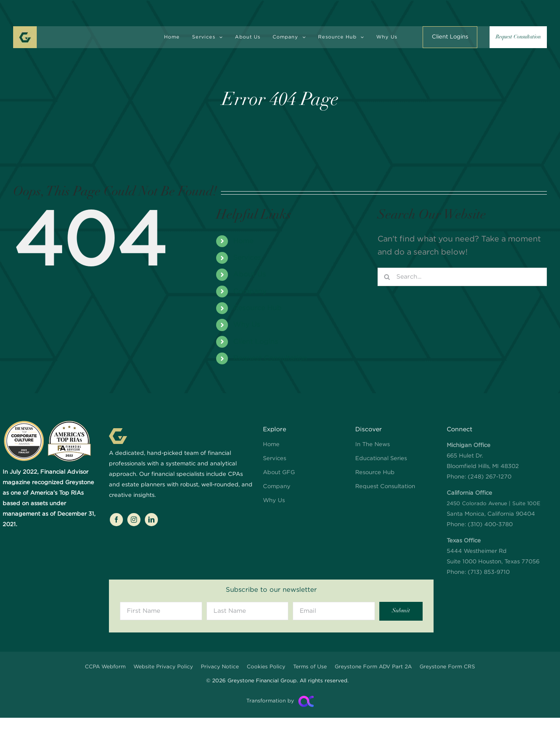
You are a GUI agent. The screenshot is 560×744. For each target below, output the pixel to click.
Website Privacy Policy (163, 667)
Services (247, 258)
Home (243, 241)
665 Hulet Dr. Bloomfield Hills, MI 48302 (483, 456)
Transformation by (270, 701)
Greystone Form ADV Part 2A (373, 667)
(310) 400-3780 (490, 525)
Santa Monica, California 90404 (493, 504)
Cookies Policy (266, 667)
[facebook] (116, 520)
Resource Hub (257, 308)
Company (250, 292)
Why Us (247, 325)
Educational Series (381, 459)
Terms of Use (310, 667)
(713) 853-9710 (489, 572)
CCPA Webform (105, 667)
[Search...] (462, 277)
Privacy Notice (220, 667)
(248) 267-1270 (490, 477)
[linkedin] (151, 520)
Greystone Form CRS (447, 667)
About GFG (279, 473)
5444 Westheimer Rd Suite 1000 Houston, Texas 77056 (493, 551)
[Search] (387, 277)
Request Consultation (270, 358)
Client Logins (256, 342)
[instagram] (134, 520)
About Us (250, 274)
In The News (373, 445)
